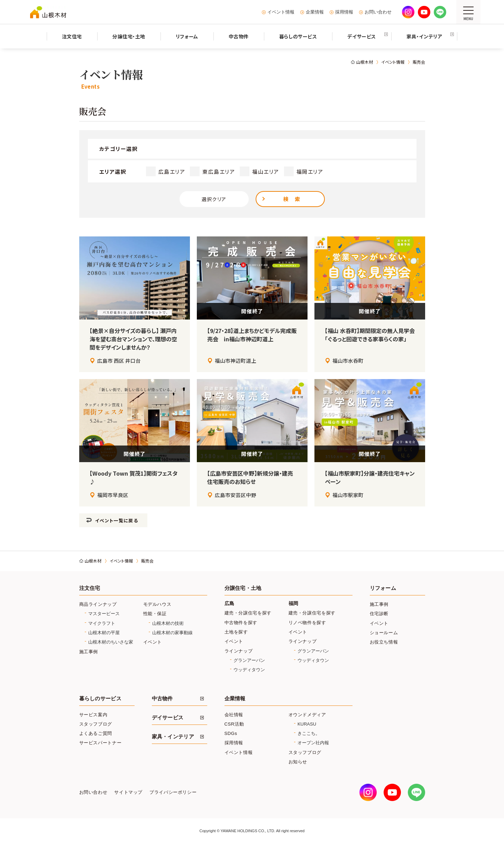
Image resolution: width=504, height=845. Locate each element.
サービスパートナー (100, 743)
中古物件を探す (241, 623)
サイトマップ (128, 792)
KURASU (307, 724)
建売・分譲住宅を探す (248, 613)
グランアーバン (249, 660)
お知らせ (298, 762)
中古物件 (162, 699)
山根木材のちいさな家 (111, 642)
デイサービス (168, 718)
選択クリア (214, 199)
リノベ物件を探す (307, 623)
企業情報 (315, 12)
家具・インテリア (173, 737)
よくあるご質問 (96, 733)
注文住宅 (90, 588)
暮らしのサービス (100, 699)
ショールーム (384, 633)
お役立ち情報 (384, 642)
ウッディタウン (249, 670)
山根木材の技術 (168, 623)
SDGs (231, 733)
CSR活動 (234, 724)
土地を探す (236, 632)
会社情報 (234, 715)
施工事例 (89, 652)
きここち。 (309, 733)
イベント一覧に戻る (117, 520)
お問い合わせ (378, 12)
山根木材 (365, 62)
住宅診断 (379, 614)
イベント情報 (281, 12)
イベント (153, 642)
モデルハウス (157, 604)
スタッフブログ (96, 724)
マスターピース (104, 614)
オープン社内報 (313, 743)
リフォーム (383, 588)
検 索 (292, 199)
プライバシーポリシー (173, 792)
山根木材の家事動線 (172, 633)
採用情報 (344, 12)
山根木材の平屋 (104, 633)
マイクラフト (102, 623)
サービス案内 (93, 715)
